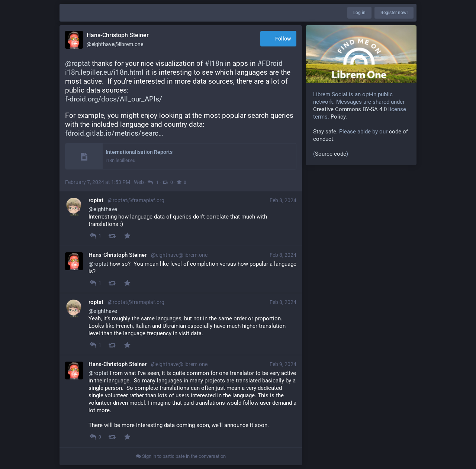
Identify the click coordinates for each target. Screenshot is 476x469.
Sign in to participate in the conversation (181, 456)
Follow (278, 39)
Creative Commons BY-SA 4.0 (350, 109)
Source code (331, 154)
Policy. (339, 117)
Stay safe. (325, 132)
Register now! (394, 13)
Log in (359, 13)
